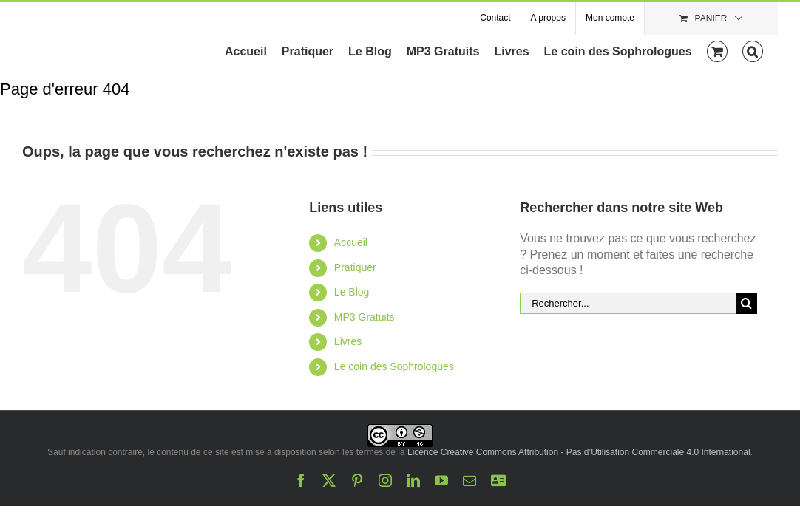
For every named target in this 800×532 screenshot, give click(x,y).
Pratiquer (355, 267)
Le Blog (352, 292)
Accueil (351, 242)
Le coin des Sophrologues (394, 366)
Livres (348, 341)
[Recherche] (746, 303)
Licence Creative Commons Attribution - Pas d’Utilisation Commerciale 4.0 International (579, 452)
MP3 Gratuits (365, 317)
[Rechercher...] (628, 303)
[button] (767, 50)
